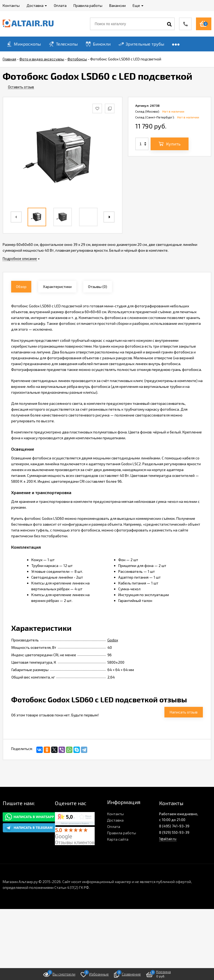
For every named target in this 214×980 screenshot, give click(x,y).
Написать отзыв (184, 712)
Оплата (114, 826)
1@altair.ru (168, 839)
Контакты (115, 814)
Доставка (115, 820)
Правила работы (122, 833)
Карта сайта (118, 839)
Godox (113, 640)
